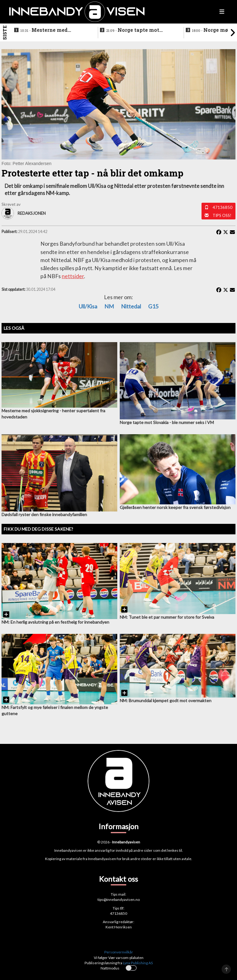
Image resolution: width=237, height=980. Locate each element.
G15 (153, 306)
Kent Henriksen (119, 927)
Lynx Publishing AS (138, 963)
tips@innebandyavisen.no (119, 899)
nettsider (73, 276)
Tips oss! (222, 215)
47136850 (222, 207)
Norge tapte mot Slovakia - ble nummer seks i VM (135, 30)
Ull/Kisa (88, 306)
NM (109, 306)
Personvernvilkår (119, 952)
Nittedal (131, 306)
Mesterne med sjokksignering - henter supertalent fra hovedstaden (50, 30)
